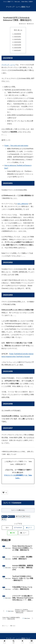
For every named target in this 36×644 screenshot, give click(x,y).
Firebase (27, 516)
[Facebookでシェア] (18, 528)
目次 (15, 30)
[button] (23, 533)
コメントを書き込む (18, 510)
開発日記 (11, 516)
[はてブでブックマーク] (29, 528)
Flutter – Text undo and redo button (16, 146)
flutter (4, 516)
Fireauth (19, 516)
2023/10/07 (18, 50)
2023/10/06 (18, 48)
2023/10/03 (18, 42)
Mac (4, 519)
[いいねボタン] (3, 493)
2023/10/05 (18, 45)
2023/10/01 (18, 37)
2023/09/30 (18, 34)
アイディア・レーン (8, 65)
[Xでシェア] (7, 528)
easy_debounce (23, 204)
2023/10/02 (18, 39)
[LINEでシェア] (13, 533)
